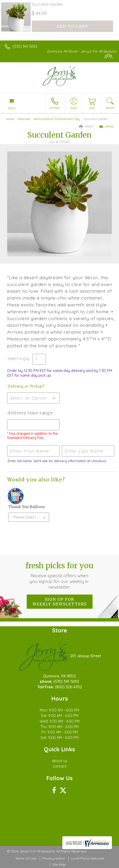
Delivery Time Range (31, 413)
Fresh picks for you (59, 575)
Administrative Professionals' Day (57, 119)
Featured (24, 119)
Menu (12, 108)
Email (107, 126)
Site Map (59, 864)
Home (10, 119)
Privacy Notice (54, 858)
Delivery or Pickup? (26, 386)
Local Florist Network (87, 858)
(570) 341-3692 (25, 46)
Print (87, 126)
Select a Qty (18, 358)
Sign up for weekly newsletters (60, 602)
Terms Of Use (26, 858)
